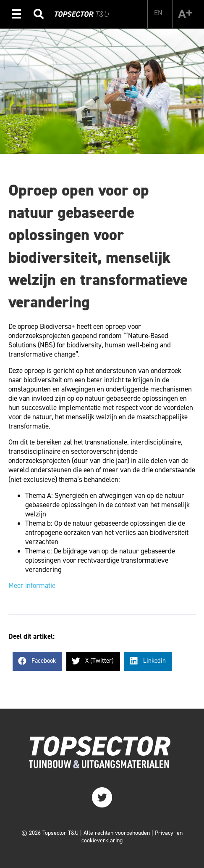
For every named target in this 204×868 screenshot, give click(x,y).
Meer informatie (32, 585)
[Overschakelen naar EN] (158, 13)
